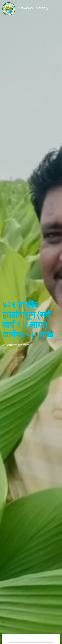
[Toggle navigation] (56, 8)
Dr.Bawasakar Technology (25, 8)
